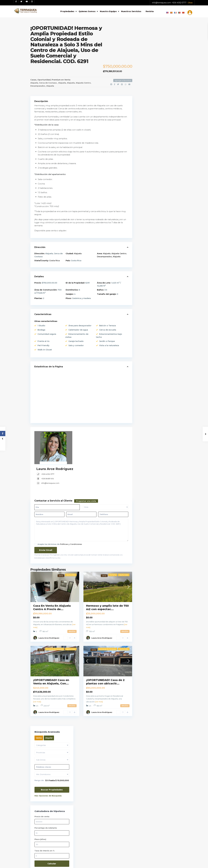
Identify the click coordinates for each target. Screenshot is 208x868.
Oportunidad (44, 80)
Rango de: (145, 80)
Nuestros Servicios (131, 11)
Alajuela (62, 83)
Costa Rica (54, 261)
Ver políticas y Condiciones (44, 747)
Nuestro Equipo (108, 11)
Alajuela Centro (83, 83)
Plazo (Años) (146, 139)
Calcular (157, 163)
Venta (67, 80)
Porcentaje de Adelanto (152, 127)
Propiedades (67, 11)
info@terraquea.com (162, 3)
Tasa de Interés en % (150, 150)
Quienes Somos (87, 11)
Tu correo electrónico (161, 747)
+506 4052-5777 (179, 3)
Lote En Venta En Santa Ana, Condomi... (164, 188)
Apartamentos (147, 238)
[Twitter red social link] (21, 2)
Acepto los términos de (60, 518)
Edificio (144, 250)
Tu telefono (161, 758)
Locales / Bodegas (149, 262)
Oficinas (144, 275)
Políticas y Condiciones (71, 518)
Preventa (145, 299)
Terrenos (145, 311)
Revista (150, 11)
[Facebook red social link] (16, 2)
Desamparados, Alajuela (42, 86)
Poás (88, 614)
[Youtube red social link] (27, 2)
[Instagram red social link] (32, 2)
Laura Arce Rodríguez (94, 433)
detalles (72, 605)
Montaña (145, 268)
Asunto (161, 769)
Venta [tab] (145, 37)
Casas (33, 80)
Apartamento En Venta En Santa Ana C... (164, 199)
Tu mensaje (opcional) (161, 795)
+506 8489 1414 (87, 443)
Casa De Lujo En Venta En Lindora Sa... (164, 212)
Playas (144, 287)
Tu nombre (161, 736)
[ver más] (37, 675)
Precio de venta (148, 116)
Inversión (145, 256)
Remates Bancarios (150, 305)
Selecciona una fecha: (154, 724)
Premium (56, 80)
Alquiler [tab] (155, 37)
